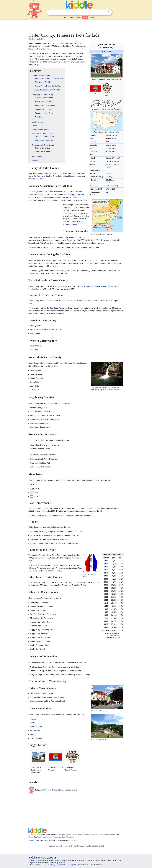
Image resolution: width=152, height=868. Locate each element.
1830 (106, 570)
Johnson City (33, 65)
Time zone (94, 186)
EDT (113, 189)
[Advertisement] (76, 26)
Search (109, 12)
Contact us (61, 865)
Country (93, 135)
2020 (101, 170)
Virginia (40, 195)
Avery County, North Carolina (41, 415)
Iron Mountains (115, 308)
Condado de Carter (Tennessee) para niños (61, 790)
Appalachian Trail (37, 445)
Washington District (70, 224)
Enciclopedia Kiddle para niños (78, 865)
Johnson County (36, 412)
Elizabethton (116, 79)
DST (100, 189)
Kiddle (31, 865)
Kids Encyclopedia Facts (37, 39)
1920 (106, 597)
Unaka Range (97, 308)
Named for (94, 145)
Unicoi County (35, 423)
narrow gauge (62, 286)
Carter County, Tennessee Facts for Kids (44, 840)
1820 (106, 567)
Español (92, 17)
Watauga (62, 271)
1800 (106, 561)
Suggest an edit (98, 846)
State (92, 139)
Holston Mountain (114, 390)
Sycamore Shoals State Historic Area (44, 459)
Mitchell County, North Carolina (42, 419)
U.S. (117, 132)
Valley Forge (35, 731)
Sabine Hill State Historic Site (41, 467)
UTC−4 (109, 189)
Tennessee (117, 109)
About (46, 865)
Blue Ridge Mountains (58, 308)
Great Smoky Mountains (55, 314)
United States (74, 43)
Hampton (34, 719)
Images (71, 17)
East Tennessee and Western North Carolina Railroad (100, 286)
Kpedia (85, 17)
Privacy (53, 865)
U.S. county (106, 51)
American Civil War (44, 261)
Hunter (33, 723)
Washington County (38, 427)
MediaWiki (62, 863)
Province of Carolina (106, 234)
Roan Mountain (34, 311)
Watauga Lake (36, 326)
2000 (106, 621)
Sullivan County (36, 408)
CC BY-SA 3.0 (51, 861)
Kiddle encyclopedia (48, 835)
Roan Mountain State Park (40, 463)
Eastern (115, 186)
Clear (104, 12)
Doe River (34, 350)
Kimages (78, 17)
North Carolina (78, 219)
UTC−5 (109, 186)
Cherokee (72, 176)
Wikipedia (32, 863)
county (37, 46)
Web (65, 17)
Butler (32, 734)
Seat (91, 148)
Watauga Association (76, 195)
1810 (106, 564)
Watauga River (36, 346)
